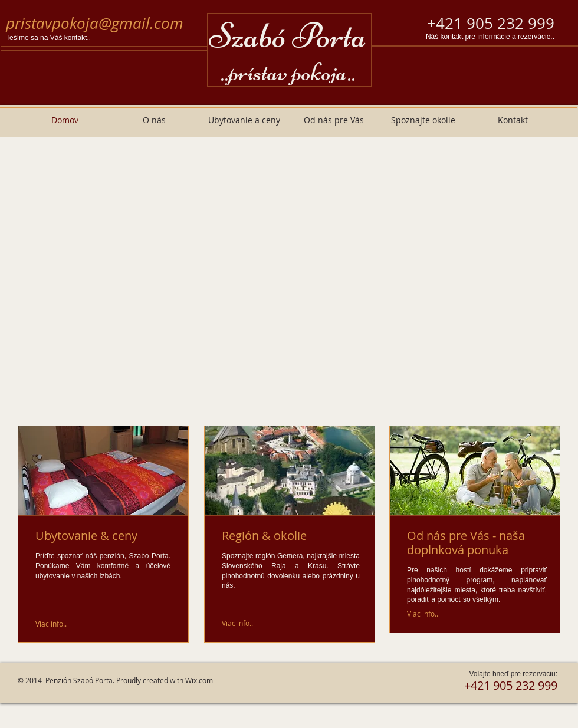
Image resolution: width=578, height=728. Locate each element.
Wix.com (199, 680)
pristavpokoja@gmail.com (95, 23)
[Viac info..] (52, 623)
